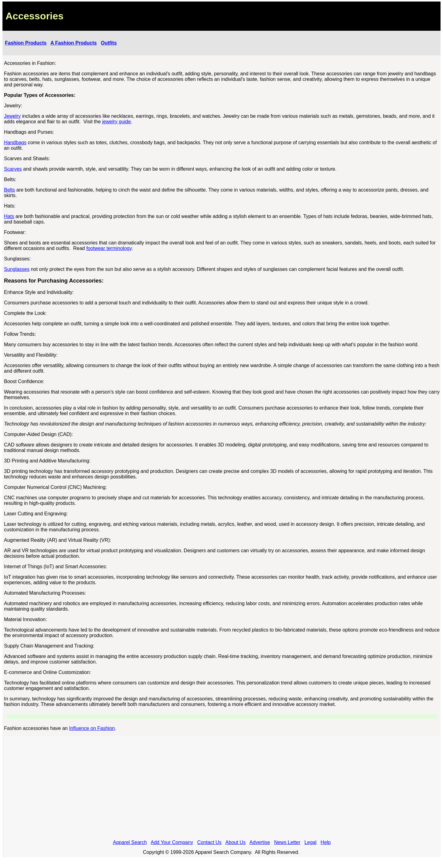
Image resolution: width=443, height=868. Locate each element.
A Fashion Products (74, 43)
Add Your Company (172, 842)
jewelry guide (116, 122)
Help (326, 842)
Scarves (13, 169)
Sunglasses (17, 269)
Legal (311, 842)
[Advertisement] (222, 790)
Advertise (260, 842)
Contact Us (209, 842)
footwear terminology (109, 248)
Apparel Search (130, 842)
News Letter (287, 842)
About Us (236, 842)
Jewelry (12, 116)
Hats (9, 216)
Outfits (109, 43)
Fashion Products (26, 43)
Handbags (15, 143)
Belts (10, 190)
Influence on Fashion (92, 728)
